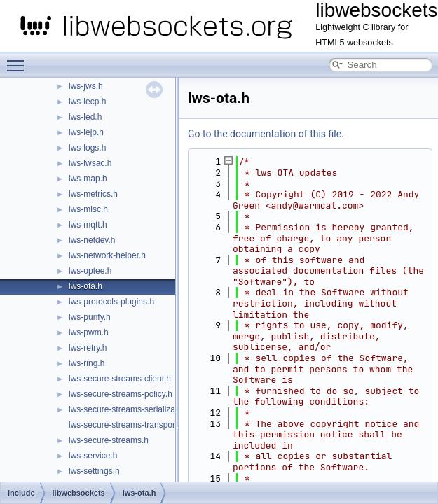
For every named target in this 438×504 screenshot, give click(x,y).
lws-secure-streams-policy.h (121, 394)
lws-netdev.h (92, 240)
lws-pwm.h (89, 332)
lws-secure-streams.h (109, 440)
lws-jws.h (86, 86)
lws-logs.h (87, 148)
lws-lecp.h (87, 101)
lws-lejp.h (86, 132)
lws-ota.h (85, 286)
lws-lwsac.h (90, 163)
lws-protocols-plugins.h (111, 302)
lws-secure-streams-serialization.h (132, 409)
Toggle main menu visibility (19, 59)
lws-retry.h (88, 348)
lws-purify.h (90, 317)
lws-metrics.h (93, 194)
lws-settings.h (94, 471)
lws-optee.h (90, 271)
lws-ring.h (87, 363)
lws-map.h (88, 178)
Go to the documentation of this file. (266, 134)
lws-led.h (85, 117)
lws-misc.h (88, 209)
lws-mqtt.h (88, 225)
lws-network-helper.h (107, 255)
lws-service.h (93, 456)
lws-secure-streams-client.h (120, 379)
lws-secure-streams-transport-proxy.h (138, 425)
